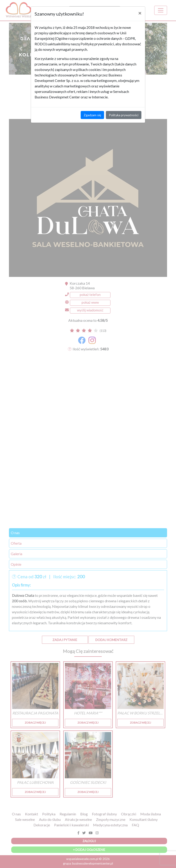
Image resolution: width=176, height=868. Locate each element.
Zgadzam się (92, 115)
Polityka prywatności (124, 115)
